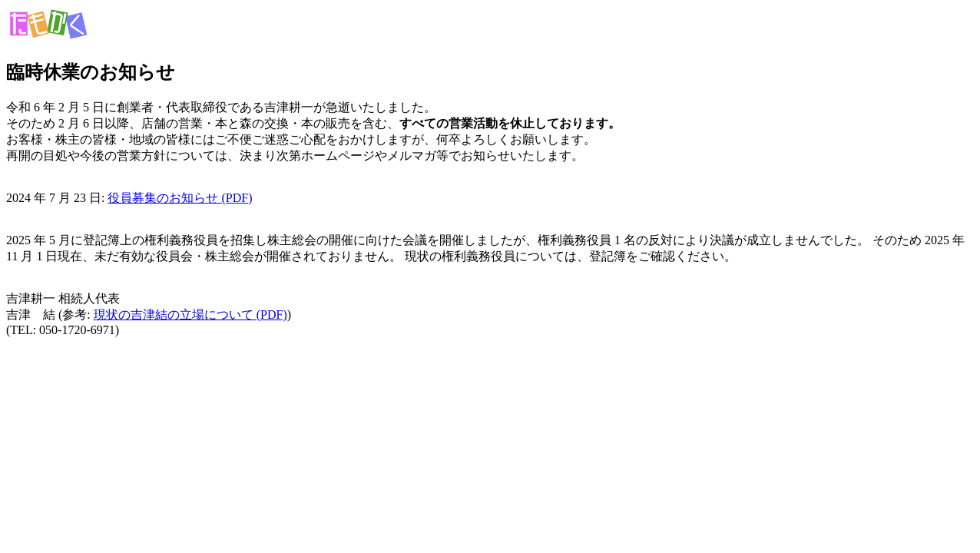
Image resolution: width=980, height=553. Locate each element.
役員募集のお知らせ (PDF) (180, 198)
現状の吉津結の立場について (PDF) (190, 315)
